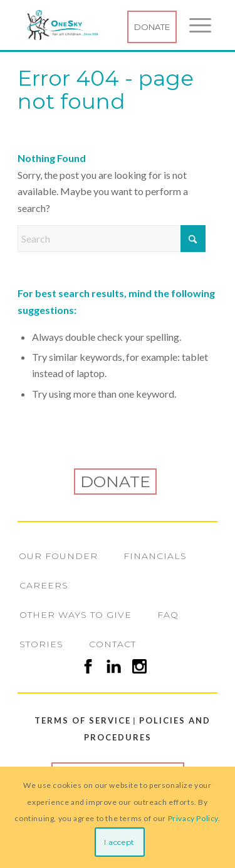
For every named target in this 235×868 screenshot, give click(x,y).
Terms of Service (78, 720)
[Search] (112, 239)
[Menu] (194, 25)
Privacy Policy (193, 818)
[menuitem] (194, 25)
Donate (152, 27)
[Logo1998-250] (99, 25)
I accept (119, 842)
